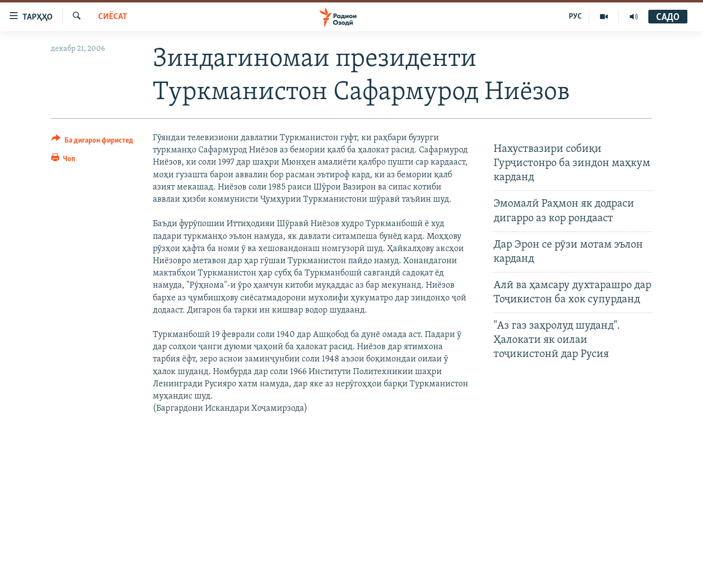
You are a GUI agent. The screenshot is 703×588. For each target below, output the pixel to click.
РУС (575, 17)
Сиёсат (113, 17)
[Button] (92, 142)
